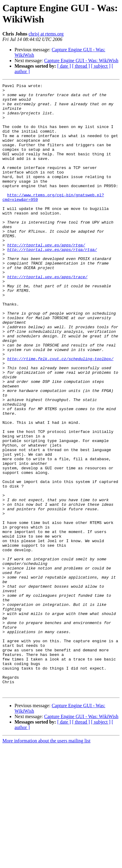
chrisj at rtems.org (46, 34)
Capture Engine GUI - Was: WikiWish (81, 61)
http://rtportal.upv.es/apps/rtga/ (46, 278)
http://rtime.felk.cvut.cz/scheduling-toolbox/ (60, 414)
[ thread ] (81, 66)
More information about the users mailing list (46, 863)
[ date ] (64, 66)
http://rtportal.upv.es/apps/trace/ (47, 316)
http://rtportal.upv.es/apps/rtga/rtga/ (52, 283)
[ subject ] (101, 66)
